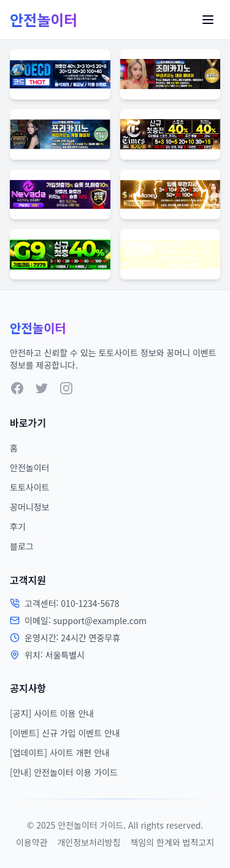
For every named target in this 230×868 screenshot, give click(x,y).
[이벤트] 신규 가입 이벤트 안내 (65, 733)
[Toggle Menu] (208, 20)
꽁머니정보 (29, 507)
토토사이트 (29, 487)
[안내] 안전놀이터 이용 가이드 (64, 772)
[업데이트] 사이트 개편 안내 (60, 753)
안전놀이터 (29, 467)
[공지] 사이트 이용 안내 (52, 713)
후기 (18, 526)
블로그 (22, 546)
